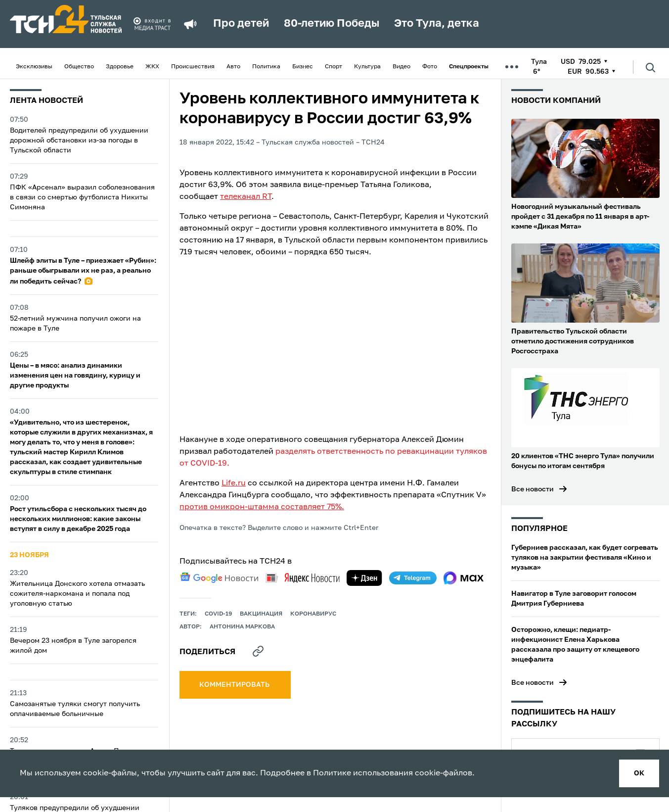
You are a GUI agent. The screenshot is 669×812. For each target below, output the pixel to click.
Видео (401, 67)
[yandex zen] (364, 578)
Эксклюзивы (34, 67)
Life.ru (234, 483)
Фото (430, 67)
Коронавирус (313, 614)
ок (639, 773)
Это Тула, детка (437, 24)
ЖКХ (152, 67)
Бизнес (303, 67)
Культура (367, 67)
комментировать (235, 685)
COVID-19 (218, 614)
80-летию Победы (332, 24)
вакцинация (261, 614)
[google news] (219, 578)
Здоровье (120, 67)
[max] (464, 578)
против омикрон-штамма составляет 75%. (262, 507)
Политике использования (363, 773)
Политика (266, 67)
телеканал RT (246, 197)
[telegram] (413, 578)
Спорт (334, 67)
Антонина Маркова (242, 627)
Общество (79, 67)
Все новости (533, 489)
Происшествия (193, 67)
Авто (233, 67)
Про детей (241, 24)
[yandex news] (303, 578)
